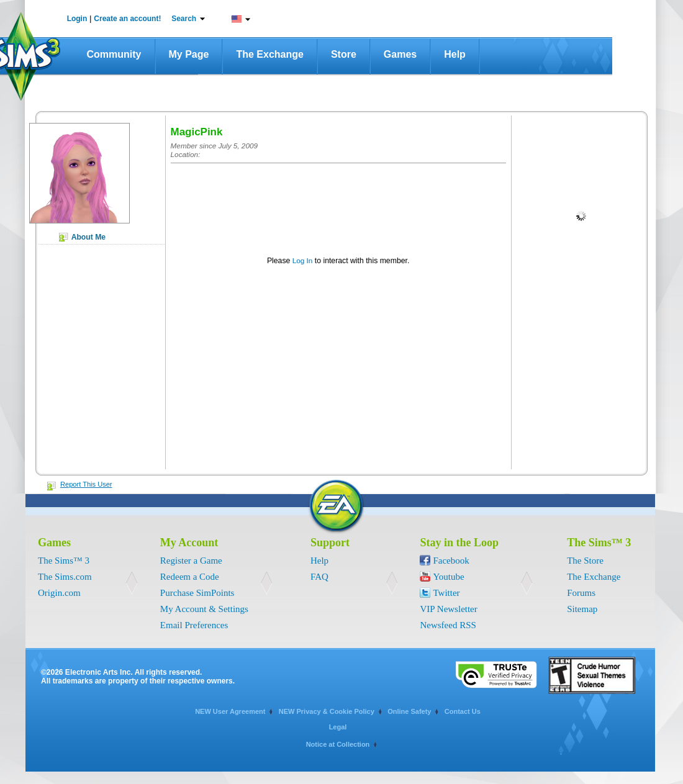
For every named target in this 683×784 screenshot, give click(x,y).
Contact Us (463, 711)
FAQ (319, 577)
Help (455, 54)
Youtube (448, 577)
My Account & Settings (204, 609)
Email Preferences (194, 625)
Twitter (446, 593)
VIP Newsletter (448, 609)
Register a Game (191, 561)
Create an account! (127, 19)
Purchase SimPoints (197, 593)
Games (400, 54)
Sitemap (582, 609)
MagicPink (197, 132)
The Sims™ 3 (64, 561)
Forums (581, 593)
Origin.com (59, 593)
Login (77, 19)
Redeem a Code (190, 577)
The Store (585, 561)
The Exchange (269, 54)
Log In (303, 260)
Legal (338, 727)
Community (114, 54)
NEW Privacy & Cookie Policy (327, 711)
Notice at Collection (338, 744)
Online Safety (409, 711)
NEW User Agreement (230, 711)
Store (344, 54)
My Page (189, 54)
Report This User (86, 484)
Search (184, 19)
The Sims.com (65, 577)
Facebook (451, 561)
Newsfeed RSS (448, 625)
